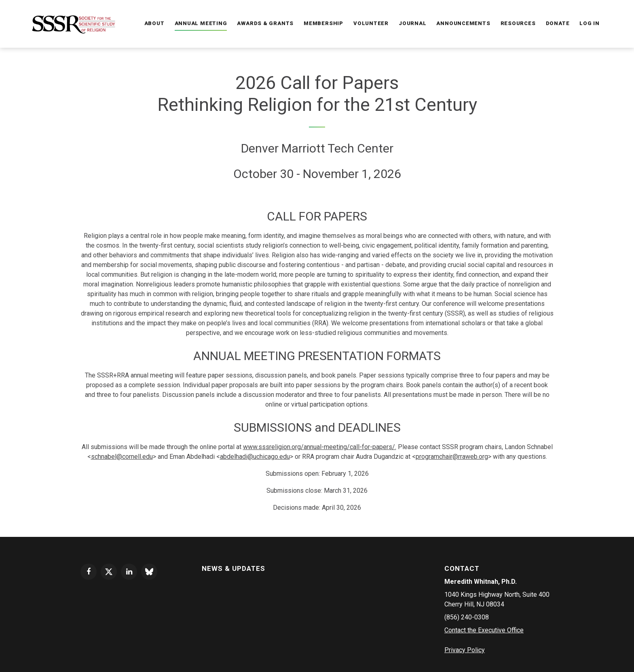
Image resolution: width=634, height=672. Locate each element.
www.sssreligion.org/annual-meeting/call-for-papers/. (320, 447)
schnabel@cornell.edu (122, 457)
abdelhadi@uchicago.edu (255, 457)
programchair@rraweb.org (452, 457)
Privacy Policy (465, 650)
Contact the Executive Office (484, 630)
